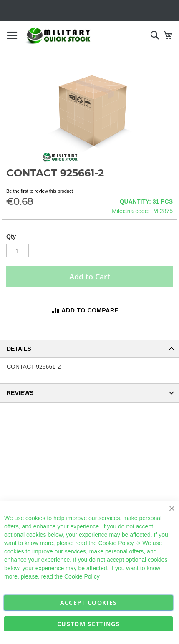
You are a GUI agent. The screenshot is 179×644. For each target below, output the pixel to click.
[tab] (89, 349)
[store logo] (58, 36)
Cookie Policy (116, 543)
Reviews (20, 393)
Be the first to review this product (40, 191)
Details (19, 349)
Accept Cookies (89, 602)
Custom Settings (88, 624)
